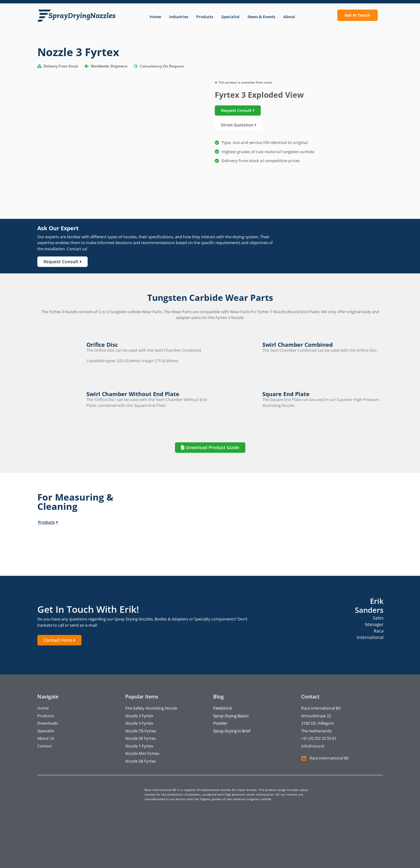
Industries (179, 17)
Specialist (230, 17)
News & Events (261, 17)
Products (205, 17)
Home (155, 17)
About (289, 17)
